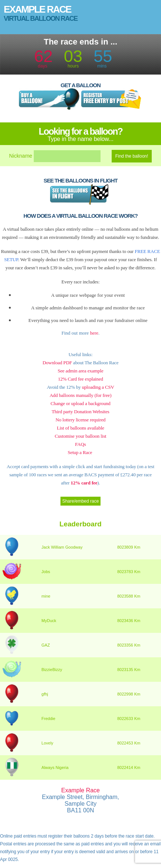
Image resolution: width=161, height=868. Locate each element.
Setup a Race (80, 452)
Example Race (37, 9)
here (94, 333)
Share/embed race (81, 501)
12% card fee (83, 483)
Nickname (21, 156)
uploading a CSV (98, 387)
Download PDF (57, 363)
